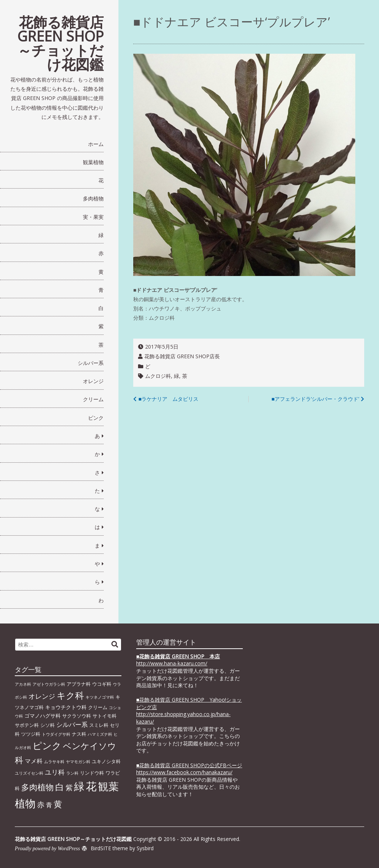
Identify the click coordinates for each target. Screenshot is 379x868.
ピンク (96, 418)
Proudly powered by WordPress (47, 849)
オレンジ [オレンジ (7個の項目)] (42, 696)
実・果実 (93, 217)
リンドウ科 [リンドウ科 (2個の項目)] (92, 773)
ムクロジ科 (158, 376)
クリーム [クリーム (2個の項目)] (98, 707)
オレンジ (93, 381)
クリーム (93, 399)
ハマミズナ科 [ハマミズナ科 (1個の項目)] (100, 734)
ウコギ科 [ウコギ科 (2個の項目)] (102, 684)
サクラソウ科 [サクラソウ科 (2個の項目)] (77, 716)
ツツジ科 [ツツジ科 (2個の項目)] (31, 734)
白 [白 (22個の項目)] (60, 787)
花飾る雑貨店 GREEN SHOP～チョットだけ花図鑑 (61, 43)
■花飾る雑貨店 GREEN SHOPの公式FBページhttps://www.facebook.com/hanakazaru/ (189, 769)
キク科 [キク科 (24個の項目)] (70, 695)
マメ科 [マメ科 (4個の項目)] (34, 761)
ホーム (96, 144)
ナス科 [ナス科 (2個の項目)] (79, 734)
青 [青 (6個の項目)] (49, 805)
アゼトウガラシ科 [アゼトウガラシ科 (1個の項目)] (49, 684)
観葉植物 (93, 162)
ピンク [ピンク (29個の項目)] (47, 745)
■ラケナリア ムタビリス (168, 399)
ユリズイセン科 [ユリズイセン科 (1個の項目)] (29, 773)
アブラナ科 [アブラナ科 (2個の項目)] (79, 684)
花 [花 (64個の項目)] (91, 786)
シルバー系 (91, 363)
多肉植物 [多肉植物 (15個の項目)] (37, 787)
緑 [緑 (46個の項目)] (79, 786)
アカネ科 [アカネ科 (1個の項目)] (23, 684)
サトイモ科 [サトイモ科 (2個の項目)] (105, 716)
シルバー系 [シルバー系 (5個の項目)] (72, 724)
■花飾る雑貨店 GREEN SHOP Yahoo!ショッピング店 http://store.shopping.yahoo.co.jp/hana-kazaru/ (189, 711)
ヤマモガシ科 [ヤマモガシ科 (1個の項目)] (78, 762)
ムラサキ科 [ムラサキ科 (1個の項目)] (54, 762)
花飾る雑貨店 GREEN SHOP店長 (182, 356)
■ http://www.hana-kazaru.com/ (178, 660)
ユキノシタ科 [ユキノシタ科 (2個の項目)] (106, 761)
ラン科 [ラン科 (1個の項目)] (72, 773)
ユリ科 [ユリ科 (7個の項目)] (55, 772)
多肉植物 (93, 198)
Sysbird (145, 848)
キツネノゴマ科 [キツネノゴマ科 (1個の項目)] (100, 697)
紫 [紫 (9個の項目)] (69, 787)
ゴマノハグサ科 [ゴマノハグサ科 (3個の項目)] (43, 716)
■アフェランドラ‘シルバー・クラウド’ (315, 399)
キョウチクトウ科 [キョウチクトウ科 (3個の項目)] (66, 707)
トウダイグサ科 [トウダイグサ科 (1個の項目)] (56, 734)
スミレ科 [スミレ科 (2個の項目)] (99, 725)
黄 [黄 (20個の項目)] (58, 804)
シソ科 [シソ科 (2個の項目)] (48, 725)
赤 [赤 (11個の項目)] (41, 804)
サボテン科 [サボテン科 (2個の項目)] (27, 725)
